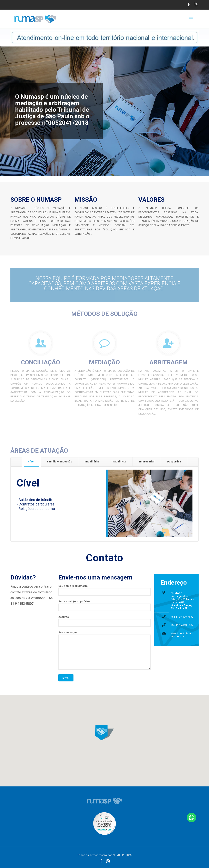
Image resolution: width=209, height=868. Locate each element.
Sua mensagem (104, 650)
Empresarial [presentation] (147, 462)
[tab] (31, 462)
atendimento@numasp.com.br (182, 635)
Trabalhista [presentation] (119, 462)
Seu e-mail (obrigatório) (104, 605)
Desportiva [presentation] (174, 462)
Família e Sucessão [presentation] (59, 462)
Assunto (104, 621)
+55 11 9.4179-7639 (182, 617)
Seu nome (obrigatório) (104, 590)
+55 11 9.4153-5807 (182, 625)
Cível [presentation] (31, 462)
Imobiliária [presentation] (92, 462)
